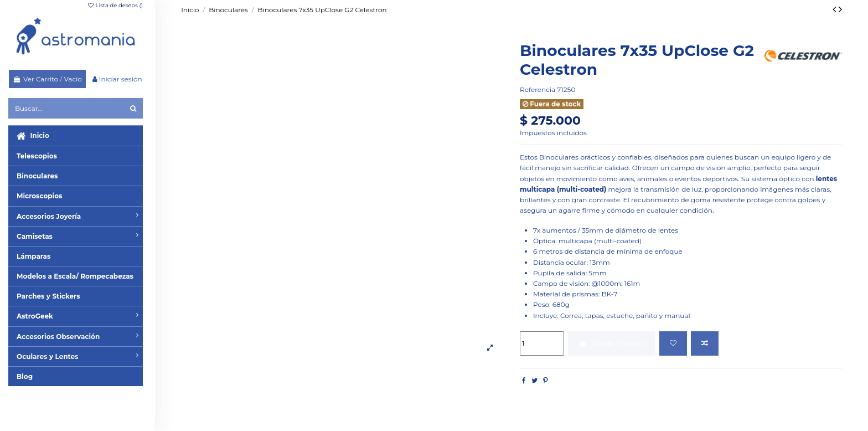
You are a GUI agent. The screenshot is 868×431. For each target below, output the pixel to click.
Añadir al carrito (612, 343)
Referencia (538, 89)
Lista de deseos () (115, 5)
